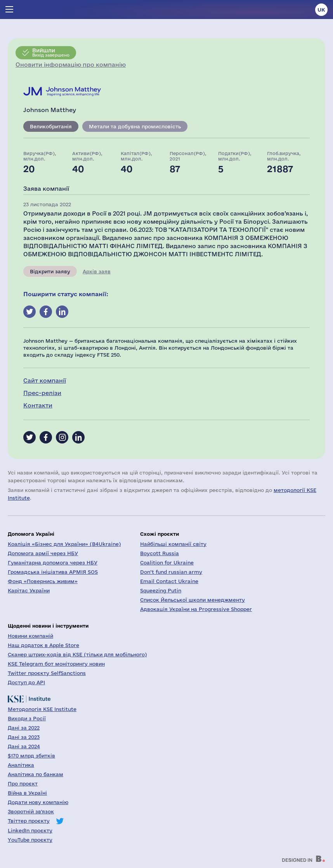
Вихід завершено (51, 52)
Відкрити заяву (50, 271)
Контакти (38, 405)
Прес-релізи (42, 393)
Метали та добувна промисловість (135, 126)
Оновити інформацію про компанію (71, 65)
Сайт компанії (45, 381)
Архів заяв (97, 271)
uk (321, 10)
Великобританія (51, 126)
